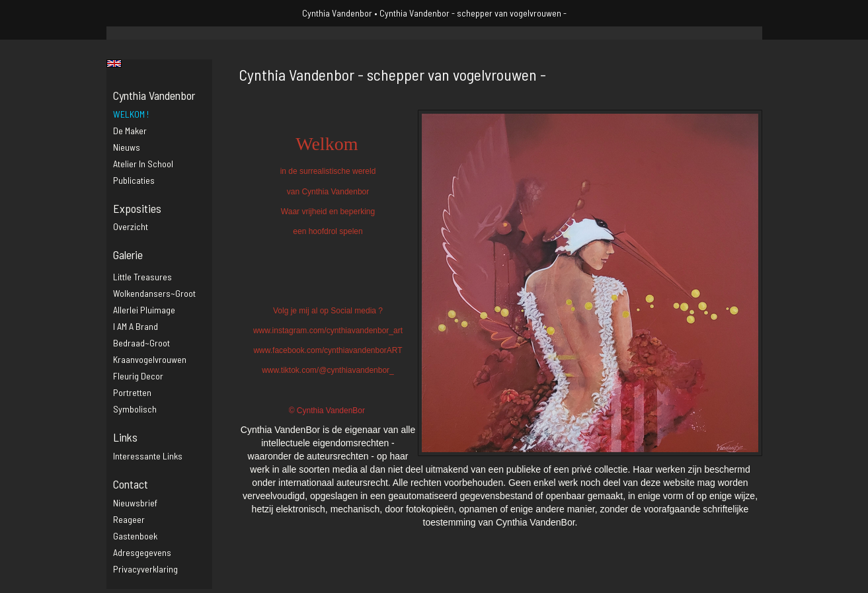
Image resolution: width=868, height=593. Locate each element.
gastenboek (135, 536)
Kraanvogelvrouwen (150, 359)
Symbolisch (135, 409)
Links (125, 437)
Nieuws (127, 147)
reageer (129, 519)
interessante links (148, 456)
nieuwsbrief (135, 503)
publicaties (134, 180)
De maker (130, 131)
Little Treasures (142, 277)
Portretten (132, 392)
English (114, 63)
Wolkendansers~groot (154, 293)
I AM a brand (136, 326)
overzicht (131, 226)
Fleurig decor (138, 376)
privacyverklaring (145, 569)
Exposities (137, 208)
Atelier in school (143, 164)
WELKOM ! (131, 114)
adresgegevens (142, 552)
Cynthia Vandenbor (337, 13)
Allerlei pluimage (144, 310)
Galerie (128, 255)
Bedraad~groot (141, 343)
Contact (131, 484)
